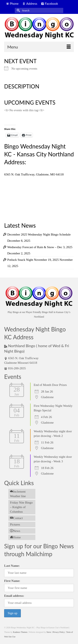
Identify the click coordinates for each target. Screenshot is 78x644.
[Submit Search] (18, 10)
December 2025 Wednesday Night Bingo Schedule (39, 234)
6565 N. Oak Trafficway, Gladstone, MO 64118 (34, 174)
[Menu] (39, 47)
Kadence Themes (20, 632)
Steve (49, 632)
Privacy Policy (59, 632)
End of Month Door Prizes (50, 385)
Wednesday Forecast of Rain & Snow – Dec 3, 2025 (40, 247)
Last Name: (12, 566)
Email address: (14, 596)
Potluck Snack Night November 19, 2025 (33, 260)
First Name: (12, 581)
